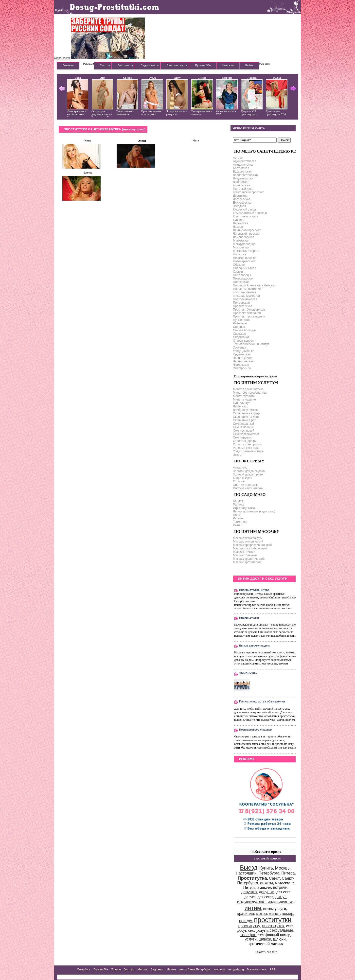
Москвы (283, 868)
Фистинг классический (248, 488)
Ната (196, 140)
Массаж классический (248, 542)
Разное (172, 969)
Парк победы (242, 275)
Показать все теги (266, 952)
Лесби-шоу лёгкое (245, 410)
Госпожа (239, 505)
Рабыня (238, 518)
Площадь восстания (247, 289)
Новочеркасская (244, 261)
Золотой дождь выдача (249, 471)
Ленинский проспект (247, 230)
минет (274, 914)
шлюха (265, 939)
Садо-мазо (157, 969)
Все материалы (257, 969)
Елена (88, 173)
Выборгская (241, 182)
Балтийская (241, 168)
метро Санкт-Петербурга (195, 969)
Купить (266, 868)
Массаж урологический (249, 559)
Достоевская (242, 199)
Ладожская (240, 223)
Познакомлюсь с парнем (256, 730)
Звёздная (239, 206)
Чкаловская (241, 365)
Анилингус (240, 468)
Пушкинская (241, 320)
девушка (249, 892)
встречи (280, 887)
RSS (273, 969)
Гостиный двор (243, 189)
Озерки (238, 272)
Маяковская (241, 241)
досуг (281, 897)
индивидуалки (280, 902)
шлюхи (279, 939)
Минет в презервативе (248, 389)
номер (288, 914)
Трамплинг (240, 522)
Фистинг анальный (246, 485)
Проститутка (252, 878)
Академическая (244, 165)
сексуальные (282, 930)
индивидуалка (251, 902)
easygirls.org (236, 969)
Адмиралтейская (245, 161)
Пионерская (241, 282)
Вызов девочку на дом (254, 646)
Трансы (116, 969)
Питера (288, 873)
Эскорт (238, 455)
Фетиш (238, 525)
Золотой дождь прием (248, 474)
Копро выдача (243, 478)
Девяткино (240, 196)
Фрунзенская (242, 354)
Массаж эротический (247, 562)
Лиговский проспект (247, 234)
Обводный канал (245, 268)
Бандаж (238, 501)
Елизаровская (243, 203)
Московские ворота (246, 251)
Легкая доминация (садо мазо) (254, 511)
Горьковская (241, 185)
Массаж (142, 969)
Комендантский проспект (250, 213)
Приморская (241, 303)
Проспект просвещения (249, 316)
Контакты (219, 969)
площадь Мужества (246, 296)
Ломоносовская (244, 237)
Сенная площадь (245, 330)
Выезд (249, 867)
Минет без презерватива (250, 393)
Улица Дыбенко (244, 351)
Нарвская (240, 254)
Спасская (240, 334)
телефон (248, 935)
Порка (237, 515)
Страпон (239, 481)
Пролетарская (243, 306)
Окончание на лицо (246, 417)
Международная (244, 244)
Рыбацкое (240, 323)
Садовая (239, 327)
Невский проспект (245, 258)
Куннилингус (242, 403)
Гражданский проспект (248, 192)
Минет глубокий (244, 396)
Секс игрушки (242, 437)
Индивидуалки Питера (254, 590)
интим (253, 908)
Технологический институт (251, 344)
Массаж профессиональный (252, 545)
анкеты (266, 883)
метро (261, 914)
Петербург (84, 969)
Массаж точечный (245, 555)
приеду (246, 921)
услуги (251, 939)
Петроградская (243, 279)
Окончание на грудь (247, 413)
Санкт (274, 878)
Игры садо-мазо (244, 508)
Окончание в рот (244, 420)
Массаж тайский (244, 552)
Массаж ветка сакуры (248, 538)
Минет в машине (244, 400)
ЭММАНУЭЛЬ (248, 673)
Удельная (240, 348)
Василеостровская (246, 175)
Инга (88, 140)
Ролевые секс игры (246, 448)
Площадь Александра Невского (255, 285)
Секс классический (246, 434)
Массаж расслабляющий (250, 548)
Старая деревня (244, 341)
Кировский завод (244, 210)
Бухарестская (242, 172)
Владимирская (243, 178)
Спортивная (241, 337)
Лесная (238, 227)
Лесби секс (241, 406)
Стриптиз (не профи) (247, 444)
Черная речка (242, 358)
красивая (246, 914)
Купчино (239, 220)
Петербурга (269, 873)
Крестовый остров (245, 216)
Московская (241, 247)
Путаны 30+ (101, 969)
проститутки (273, 920)
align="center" (100, 58)
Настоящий (246, 873)
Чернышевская (243, 361)
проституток (273, 926)
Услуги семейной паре (248, 451)
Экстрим (129, 969)
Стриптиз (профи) (245, 441)
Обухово (239, 265)
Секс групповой (244, 431)
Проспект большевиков (249, 310)
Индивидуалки (249, 618)
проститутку (249, 926)
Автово (238, 158)
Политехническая (245, 299)
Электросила (242, 368)
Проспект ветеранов (247, 313)
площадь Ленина (245, 292)
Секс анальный (243, 424)
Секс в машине (243, 427)
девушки (267, 892)
